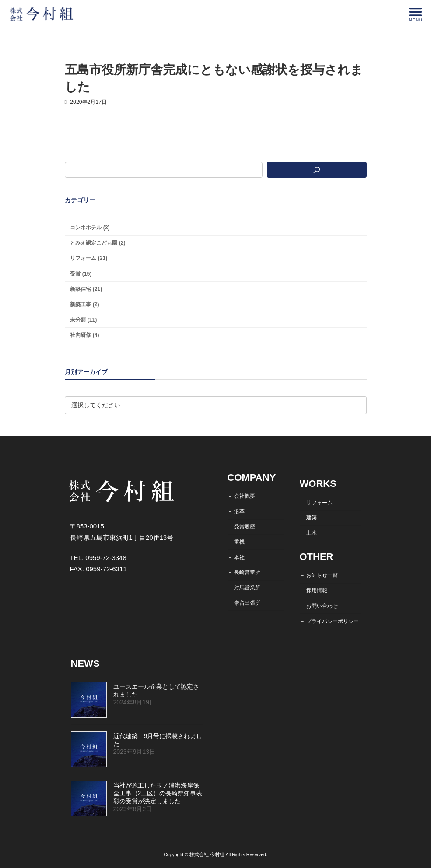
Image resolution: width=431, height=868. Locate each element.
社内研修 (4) (84, 335)
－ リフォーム (316, 503)
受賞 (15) (81, 274)
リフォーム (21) (89, 259)
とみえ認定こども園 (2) (98, 243)
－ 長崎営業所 (244, 572)
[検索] (317, 170)
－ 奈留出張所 (244, 603)
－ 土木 (308, 533)
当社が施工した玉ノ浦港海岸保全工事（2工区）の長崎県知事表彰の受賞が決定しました (158, 793)
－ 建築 (308, 518)
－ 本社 (236, 557)
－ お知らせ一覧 (319, 575)
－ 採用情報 (314, 591)
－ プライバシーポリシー (329, 621)
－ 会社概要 (241, 496)
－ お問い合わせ (319, 606)
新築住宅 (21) (86, 289)
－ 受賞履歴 (241, 527)
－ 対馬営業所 (244, 588)
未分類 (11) (83, 320)
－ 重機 (236, 542)
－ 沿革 (236, 511)
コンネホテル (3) (90, 228)
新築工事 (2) (84, 304)
